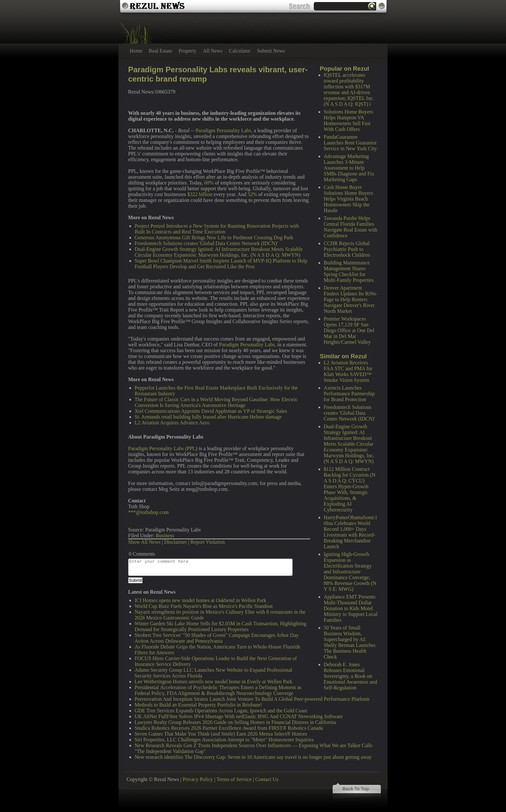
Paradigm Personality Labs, (224, 130)
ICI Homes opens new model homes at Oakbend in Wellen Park (200, 600)
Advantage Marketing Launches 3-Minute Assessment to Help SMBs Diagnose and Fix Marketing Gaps (349, 168)
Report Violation (208, 542)
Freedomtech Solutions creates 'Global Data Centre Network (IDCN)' (349, 413)
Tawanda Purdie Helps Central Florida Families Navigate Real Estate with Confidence (351, 227)
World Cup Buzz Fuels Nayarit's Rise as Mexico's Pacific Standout (204, 606)
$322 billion (200, 194)
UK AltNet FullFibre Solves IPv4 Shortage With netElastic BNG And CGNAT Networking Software (239, 716)
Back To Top (356, 789)
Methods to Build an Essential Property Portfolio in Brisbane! (198, 705)
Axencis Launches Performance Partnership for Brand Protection (349, 394)
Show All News (144, 542)
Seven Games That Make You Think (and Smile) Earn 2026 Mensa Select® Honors (221, 734)
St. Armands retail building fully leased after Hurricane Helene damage (208, 417)
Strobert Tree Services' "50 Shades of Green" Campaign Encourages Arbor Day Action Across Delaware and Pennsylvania (217, 638)
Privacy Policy (198, 779)
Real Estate (160, 51)
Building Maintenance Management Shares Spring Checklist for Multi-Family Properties (349, 271)
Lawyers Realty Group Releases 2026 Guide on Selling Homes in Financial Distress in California (235, 722)
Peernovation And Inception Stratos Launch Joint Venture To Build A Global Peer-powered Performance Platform (252, 699)
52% (252, 194)
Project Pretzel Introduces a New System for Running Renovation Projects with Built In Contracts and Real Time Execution (217, 229)
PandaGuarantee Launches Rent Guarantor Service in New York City (350, 143)
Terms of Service (234, 779)
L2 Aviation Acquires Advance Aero (172, 423)
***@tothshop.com (148, 512)
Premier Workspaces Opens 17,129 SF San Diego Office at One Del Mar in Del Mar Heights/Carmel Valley (349, 330)
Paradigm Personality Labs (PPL (162, 448)
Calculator (240, 51)
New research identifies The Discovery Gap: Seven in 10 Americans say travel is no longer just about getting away (253, 757)
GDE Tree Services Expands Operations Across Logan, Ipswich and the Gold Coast (221, 711)
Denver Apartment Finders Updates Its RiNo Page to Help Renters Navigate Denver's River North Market (350, 299)
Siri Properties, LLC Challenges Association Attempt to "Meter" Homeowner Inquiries (224, 740)
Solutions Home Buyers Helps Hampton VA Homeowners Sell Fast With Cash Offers (348, 120)
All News (213, 51)
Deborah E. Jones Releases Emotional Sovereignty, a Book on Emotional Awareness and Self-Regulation (350, 676)
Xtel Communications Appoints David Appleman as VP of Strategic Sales (211, 411)
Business (165, 535)
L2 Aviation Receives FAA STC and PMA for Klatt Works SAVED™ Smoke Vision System (348, 371)
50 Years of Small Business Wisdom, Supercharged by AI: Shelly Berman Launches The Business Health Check (350, 642)
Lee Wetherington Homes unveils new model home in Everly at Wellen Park (213, 682)
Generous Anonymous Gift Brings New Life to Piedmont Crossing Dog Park (214, 238)
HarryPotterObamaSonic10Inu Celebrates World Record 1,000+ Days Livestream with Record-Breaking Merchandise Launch (350, 532)
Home (136, 51)
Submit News (271, 51)
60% (209, 183)
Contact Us (267, 779)
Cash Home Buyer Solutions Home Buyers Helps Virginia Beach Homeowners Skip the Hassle (348, 199)
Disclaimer (176, 542)
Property (188, 51)
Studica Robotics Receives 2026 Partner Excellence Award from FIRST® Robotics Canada (229, 728)
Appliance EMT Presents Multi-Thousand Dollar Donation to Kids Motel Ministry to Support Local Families (351, 608)
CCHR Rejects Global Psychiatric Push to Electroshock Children (347, 249)
